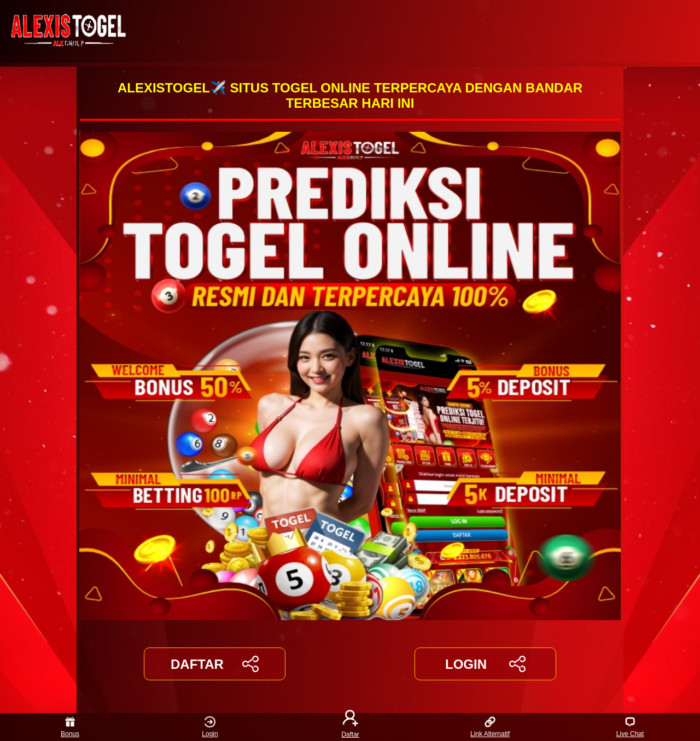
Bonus (70, 727)
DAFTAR (215, 664)
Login (210, 727)
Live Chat (630, 727)
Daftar (350, 727)
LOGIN (485, 664)
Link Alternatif (490, 727)
